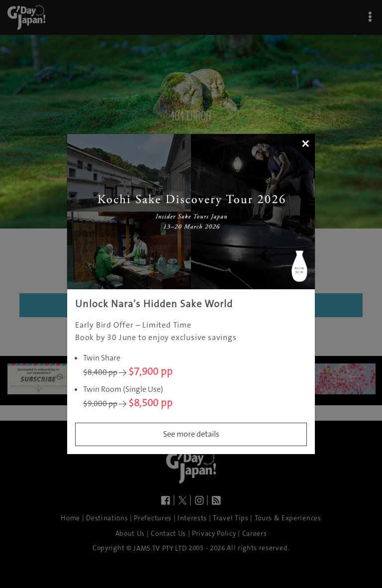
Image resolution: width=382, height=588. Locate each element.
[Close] (305, 143)
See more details (191, 434)
